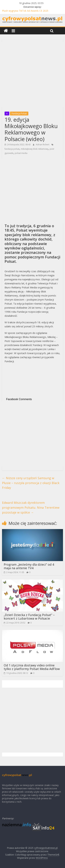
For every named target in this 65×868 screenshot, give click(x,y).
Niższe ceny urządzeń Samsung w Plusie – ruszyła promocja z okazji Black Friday (31, 483)
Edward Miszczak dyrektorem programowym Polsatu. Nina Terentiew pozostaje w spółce (31, 507)
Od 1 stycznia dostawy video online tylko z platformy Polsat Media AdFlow (32, 667)
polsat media (21, 153)
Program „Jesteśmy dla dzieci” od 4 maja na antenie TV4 (29, 566)
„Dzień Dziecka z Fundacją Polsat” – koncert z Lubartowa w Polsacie (29, 617)
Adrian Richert (43, 145)
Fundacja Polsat (19, 114)
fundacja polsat (12, 149)
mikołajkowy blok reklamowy (35, 149)
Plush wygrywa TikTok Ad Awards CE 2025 (25, 11)
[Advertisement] (32, 74)
